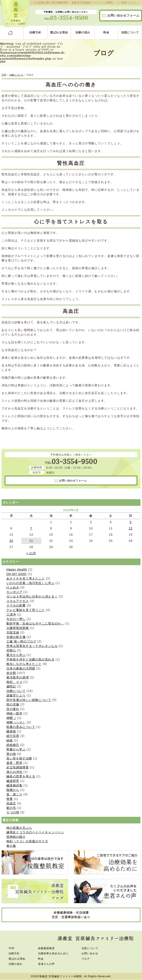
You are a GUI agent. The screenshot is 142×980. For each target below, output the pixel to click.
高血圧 (11, 803)
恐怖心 (11, 650)
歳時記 (11, 686)
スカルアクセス (18, 601)
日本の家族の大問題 (21, 668)
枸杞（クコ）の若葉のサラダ (27, 841)
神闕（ (11, 718)
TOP (4, 75)
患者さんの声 (46, 964)
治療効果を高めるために (53, 953)
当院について (130, 32)
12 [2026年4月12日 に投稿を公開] (131, 528)
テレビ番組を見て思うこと (26, 610)
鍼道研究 (13, 781)
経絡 (10, 740)
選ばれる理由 (59, 32)
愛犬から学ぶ (16, 655)
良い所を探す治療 (19, 758)
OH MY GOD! (17, 574)
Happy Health (17, 569)
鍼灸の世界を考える (21, 776)
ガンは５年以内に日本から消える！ (32, 596)
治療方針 (35, 32)
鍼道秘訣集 (14, 785)
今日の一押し (16, 619)
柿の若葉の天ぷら (19, 828)
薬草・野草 (14, 763)
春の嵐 (11, 846)
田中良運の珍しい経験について (29, 700)
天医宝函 (13, 632)
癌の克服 (13, 704)
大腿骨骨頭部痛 (18, 628)
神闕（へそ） (16, 722)
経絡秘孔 (13, 745)
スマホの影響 (16, 605)
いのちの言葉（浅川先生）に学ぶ (30, 583)
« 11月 (31, 553)
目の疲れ (13, 709)
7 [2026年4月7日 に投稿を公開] (31, 528)
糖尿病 (11, 731)
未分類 (11, 673)
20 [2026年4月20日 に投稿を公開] (11, 541)
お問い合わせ (123, 16)
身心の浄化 (14, 772)
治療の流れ (83, 32)
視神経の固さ (16, 837)
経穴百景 (13, 736)
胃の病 (11, 754)
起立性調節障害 (18, 767)
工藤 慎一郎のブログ (21, 641)
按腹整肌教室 (46, 948)
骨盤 (10, 799)
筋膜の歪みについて (21, 727)
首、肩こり (14, 794)
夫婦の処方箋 (16, 637)
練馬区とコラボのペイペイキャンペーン (35, 832)
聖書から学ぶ (16, 749)
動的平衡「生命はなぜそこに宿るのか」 (35, 623)
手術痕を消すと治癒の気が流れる (30, 659)
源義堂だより (16, 695)
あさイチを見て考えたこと (26, 578)
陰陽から (13, 790)
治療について (16, 75)
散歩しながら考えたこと (24, 664)
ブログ (86, 959)
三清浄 (11, 614)
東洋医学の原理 (18, 677)
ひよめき (13, 587)
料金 (106, 32)
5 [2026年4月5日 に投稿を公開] (131, 522)
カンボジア (14, 592)
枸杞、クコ (14, 682)
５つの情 (13, 812)
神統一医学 (14, 713)
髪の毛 (11, 808)
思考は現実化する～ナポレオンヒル (32, 646)
